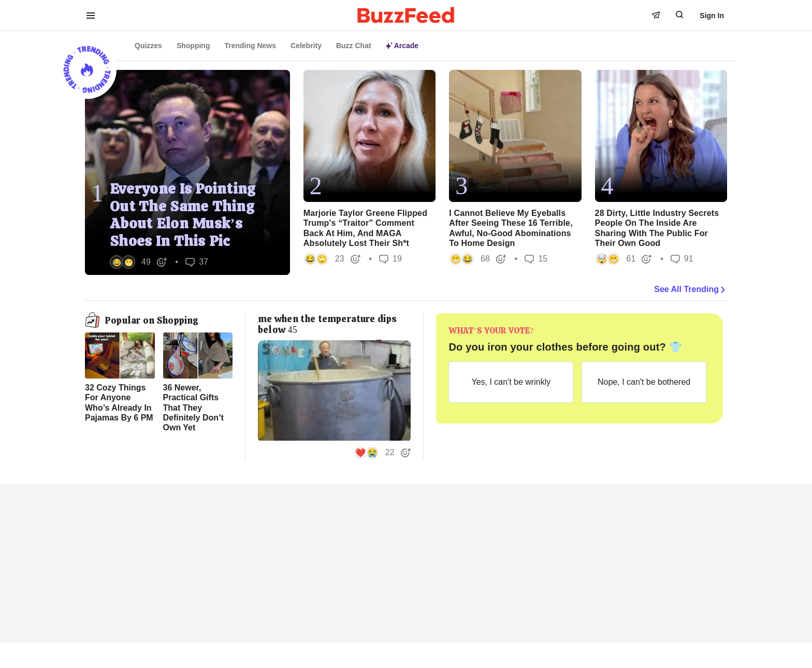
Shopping (193, 46)
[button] (139, 262)
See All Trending (691, 289)
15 (536, 259)
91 (682, 259)
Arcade (402, 46)
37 (197, 262)
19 (390, 259)
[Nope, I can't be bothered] (644, 382)
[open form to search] (679, 14)
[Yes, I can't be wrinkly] (511, 382)
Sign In (712, 16)
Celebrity (306, 46)
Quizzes (148, 46)
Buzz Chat (354, 46)
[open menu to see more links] (91, 16)
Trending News (250, 46)
